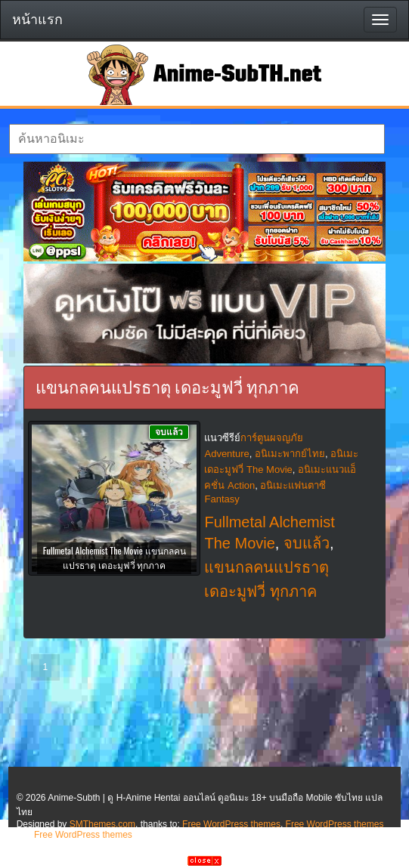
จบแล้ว (307, 543)
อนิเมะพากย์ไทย (290, 454)
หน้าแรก (37, 20)
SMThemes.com (102, 824)
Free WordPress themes (231, 824)
